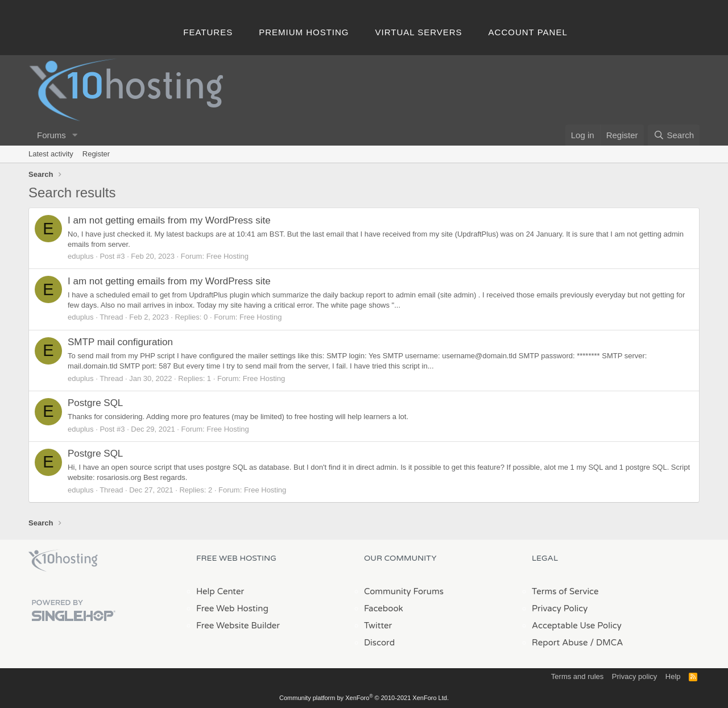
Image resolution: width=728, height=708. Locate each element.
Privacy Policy (560, 608)
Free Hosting (227, 256)
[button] (75, 135)
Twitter (378, 626)
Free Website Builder (238, 626)
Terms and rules (577, 676)
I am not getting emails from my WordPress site (169, 220)
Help (673, 676)
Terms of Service (565, 591)
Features (208, 32)
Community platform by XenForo (364, 698)
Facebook (384, 608)
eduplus (81, 256)
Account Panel (528, 32)
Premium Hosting (304, 32)
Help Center (220, 591)
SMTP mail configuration (120, 342)
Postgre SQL (95, 403)
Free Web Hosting (232, 608)
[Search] (674, 135)
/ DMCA (606, 643)
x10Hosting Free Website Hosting (63, 561)
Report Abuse (560, 643)
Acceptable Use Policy (577, 626)
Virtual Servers (419, 32)
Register (96, 154)
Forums (51, 135)
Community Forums (404, 591)
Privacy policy (634, 676)
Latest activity (51, 154)
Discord (379, 643)
